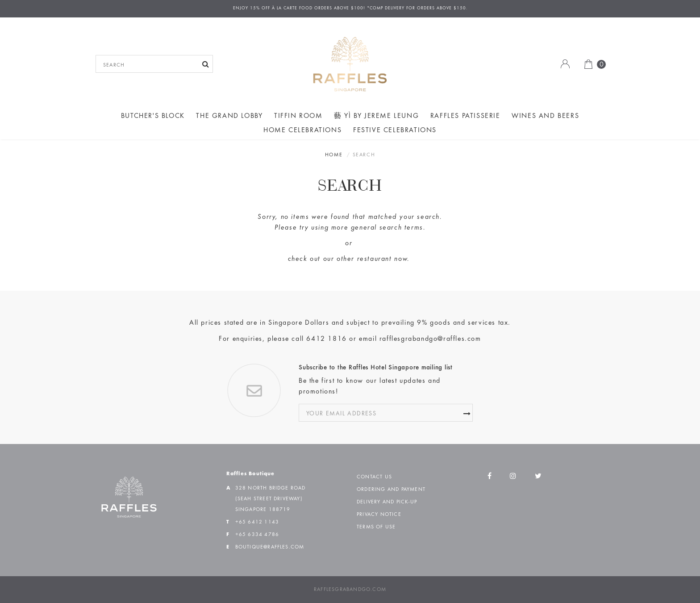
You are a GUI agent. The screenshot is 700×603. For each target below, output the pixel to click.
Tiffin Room (298, 116)
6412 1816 (326, 339)
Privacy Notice (379, 515)
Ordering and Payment (391, 490)
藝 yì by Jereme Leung (376, 116)
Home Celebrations (302, 130)
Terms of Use (376, 527)
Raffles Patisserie (465, 116)
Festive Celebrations (395, 130)
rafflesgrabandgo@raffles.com (430, 339)
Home (334, 155)
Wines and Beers (545, 116)
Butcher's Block (153, 116)
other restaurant (364, 259)
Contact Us (374, 477)
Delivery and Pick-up (387, 502)
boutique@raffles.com (270, 547)
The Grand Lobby (229, 116)
